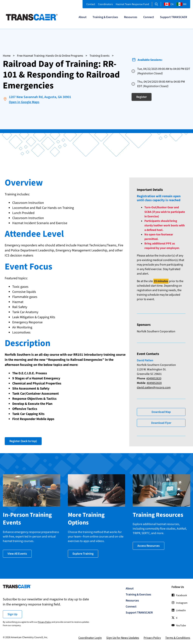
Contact (91, 4)
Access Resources (149, 545)
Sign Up (12, 614)
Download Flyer (161, 423)
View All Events (17, 553)
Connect (149, 17)
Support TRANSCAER (173, 17)
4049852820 (154, 378)
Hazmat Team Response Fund (132, 4)
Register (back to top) (23, 441)
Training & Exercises (105, 17)
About (83, 17)
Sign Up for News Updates (123, 637)
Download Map (161, 412)
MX (181, 4)
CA (169, 4)
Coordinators (105, 4)
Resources (131, 17)
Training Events (100, 56)
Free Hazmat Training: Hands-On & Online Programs (50, 56)
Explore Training (83, 553)
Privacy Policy (44, 622)
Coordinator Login (90, 637)
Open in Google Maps (24, 102)
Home (7, 56)
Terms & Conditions (178, 637)
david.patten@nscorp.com (154, 387)
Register (142, 97)
